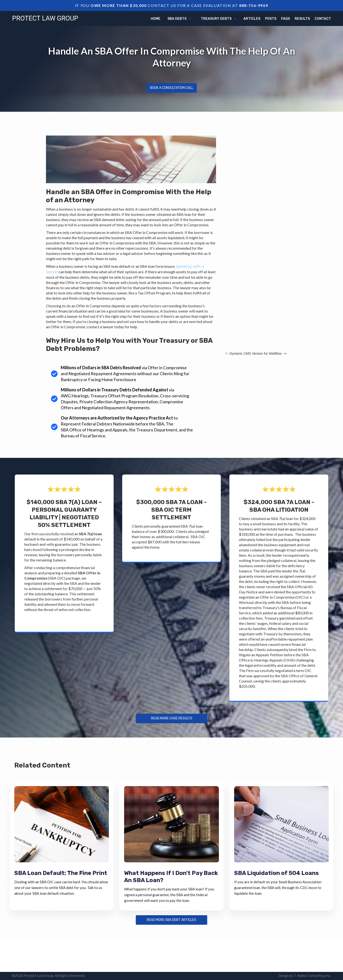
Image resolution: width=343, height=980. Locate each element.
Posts (271, 19)
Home (156, 19)
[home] (45, 18)
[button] (179, 19)
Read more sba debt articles (171, 920)
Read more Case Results (171, 718)
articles (252, 19)
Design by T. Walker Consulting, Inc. (305, 976)
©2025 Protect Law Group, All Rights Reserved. (48, 976)
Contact (323, 19)
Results (302, 19)
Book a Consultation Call (172, 88)
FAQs (285, 19)
